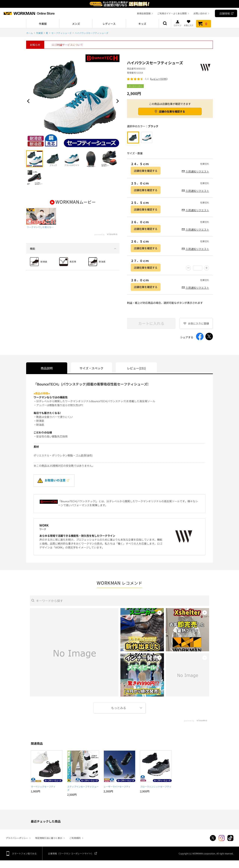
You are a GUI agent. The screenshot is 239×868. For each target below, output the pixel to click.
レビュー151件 (159, 79)
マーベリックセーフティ (43, 786)
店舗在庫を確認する (146, 171)
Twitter (213, 838)
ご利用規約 (75, 838)
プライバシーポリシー (17, 838)
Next (117, 101)
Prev (29, 101)
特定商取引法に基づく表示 (49, 838)
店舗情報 (225, 13)
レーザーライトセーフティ (117, 786)
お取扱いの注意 (52, 480)
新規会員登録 (144, 13)
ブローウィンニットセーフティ (156, 786)
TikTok (230, 838)
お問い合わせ (200, 13)
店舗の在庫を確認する (172, 111)
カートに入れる (151, 323)
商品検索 (165, 24)
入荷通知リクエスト (197, 171)
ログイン (178, 23)
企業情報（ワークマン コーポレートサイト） (71, 853)
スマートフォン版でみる (24, 853)
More (119, 708)
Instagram (222, 838)
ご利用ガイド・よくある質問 (172, 13)
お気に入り (189, 23)
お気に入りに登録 (198, 323)
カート (204, 24)
